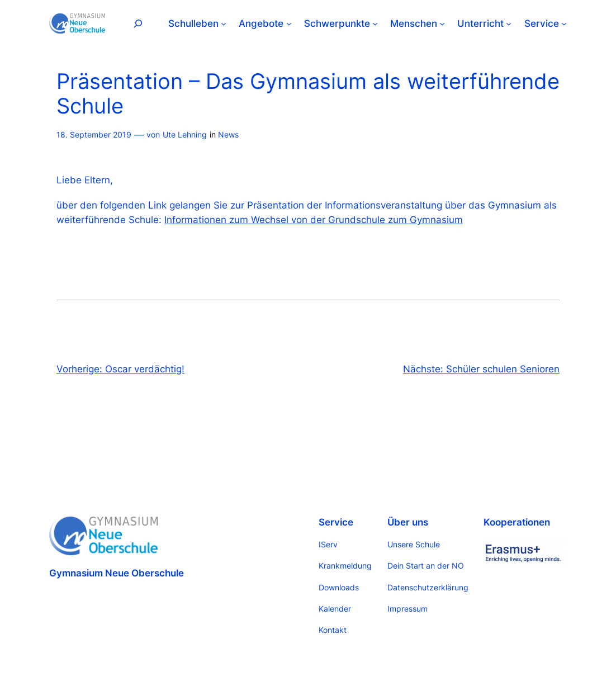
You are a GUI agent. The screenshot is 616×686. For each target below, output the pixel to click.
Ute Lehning (185, 134)
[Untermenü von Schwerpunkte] (375, 23)
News (228, 134)
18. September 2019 (94, 134)
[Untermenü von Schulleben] (224, 23)
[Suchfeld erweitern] (138, 23)
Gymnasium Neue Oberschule (117, 573)
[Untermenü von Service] (564, 23)
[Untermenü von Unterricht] (509, 23)
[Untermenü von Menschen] (442, 23)
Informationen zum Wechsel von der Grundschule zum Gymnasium (314, 220)
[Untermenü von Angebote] (289, 23)
